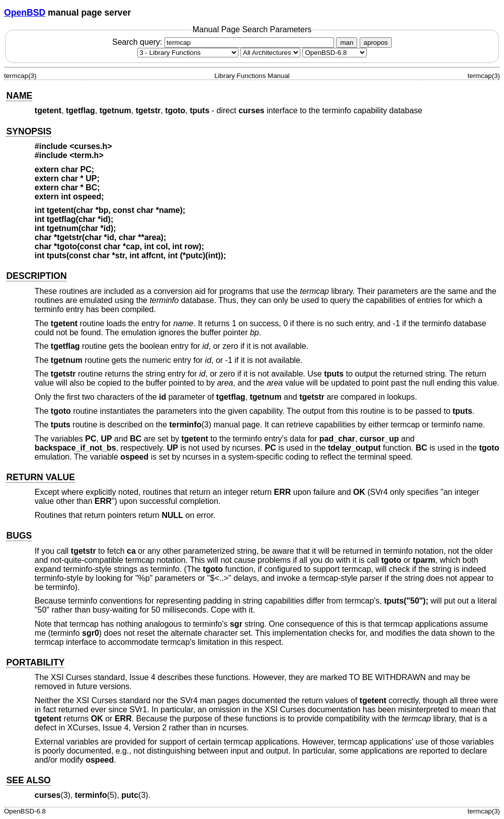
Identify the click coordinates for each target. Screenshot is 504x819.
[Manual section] (188, 53)
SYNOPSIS (29, 131)
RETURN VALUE (40, 477)
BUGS (19, 536)
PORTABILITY (35, 662)
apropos (376, 43)
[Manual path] (334, 53)
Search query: (224, 42)
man (347, 43)
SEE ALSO (28, 780)
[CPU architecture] (270, 53)
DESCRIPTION (36, 276)
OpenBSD (25, 13)
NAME (19, 96)
